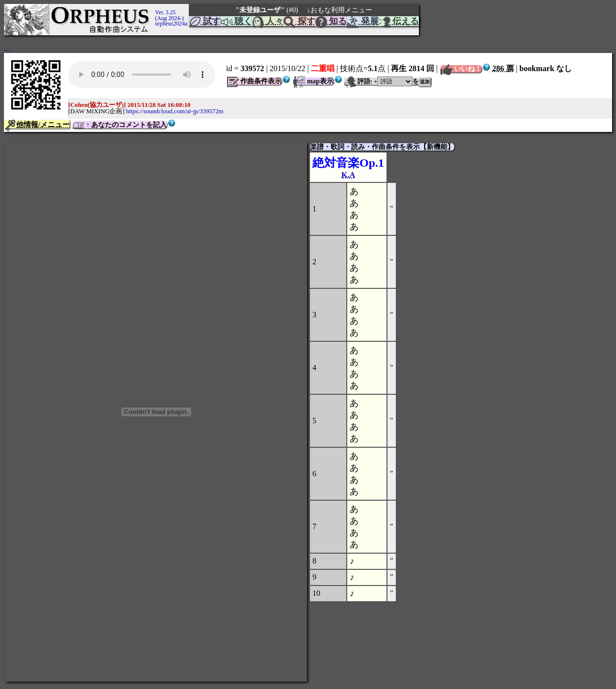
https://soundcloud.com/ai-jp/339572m (175, 111)
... (7, 48)
